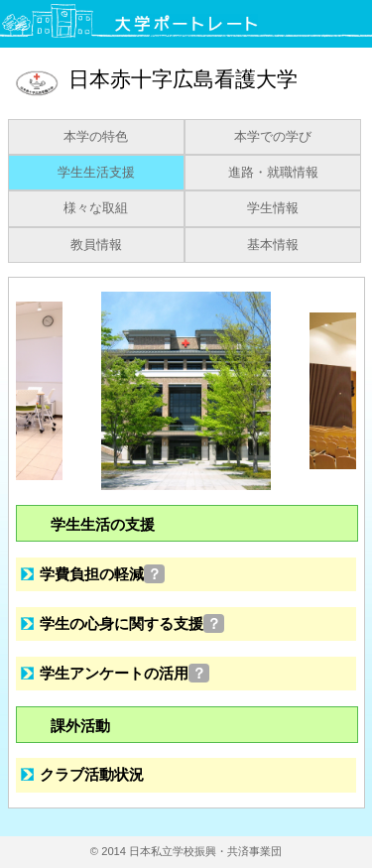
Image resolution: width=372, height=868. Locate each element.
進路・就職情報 (273, 173)
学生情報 (273, 208)
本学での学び (273, 137)
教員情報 (96, 245)
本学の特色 (96, 137)
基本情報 (273, 245)
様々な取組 (96, 208)
